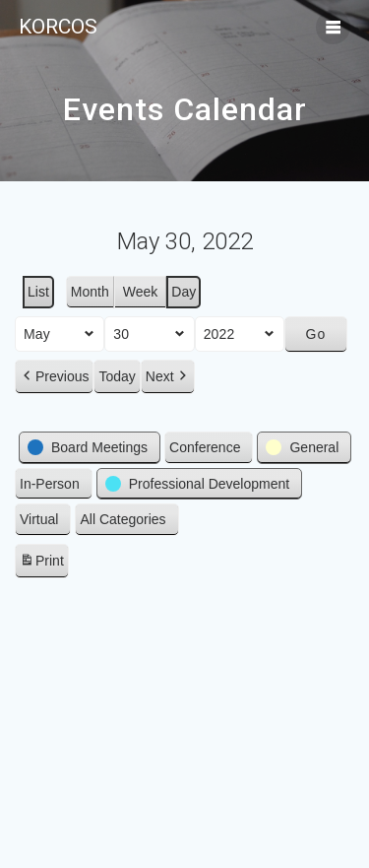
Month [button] (90, 292)
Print (41, 564)
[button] (54, 377)
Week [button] (141, 292)
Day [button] (184, 292)
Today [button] (117, 376)
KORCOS (58, 27)
